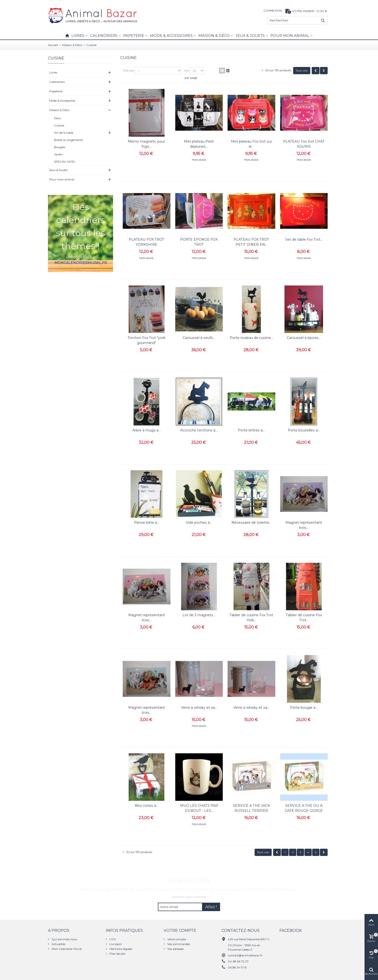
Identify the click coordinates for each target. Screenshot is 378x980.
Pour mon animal (290, 36)
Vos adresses (175, 949)
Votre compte (176, 939)
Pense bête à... (147, 523)
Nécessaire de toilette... (251, 523)
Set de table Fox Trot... (304, 239)
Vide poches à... (199, 523)
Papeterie (134, 36)
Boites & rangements (68, 140)
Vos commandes (178, 944)
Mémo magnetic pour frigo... (146, 144)
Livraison (115, 944)
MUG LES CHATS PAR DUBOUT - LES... (199, 808)
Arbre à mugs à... (146, 430)
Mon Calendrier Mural (66, 949)
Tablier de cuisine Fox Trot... (304, 618)
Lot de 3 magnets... (199, 615)
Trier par (129, 70)
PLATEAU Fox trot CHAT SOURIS (304, 144)
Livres (78, 36)
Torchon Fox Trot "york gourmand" (147, 340)
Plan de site (117, 954)
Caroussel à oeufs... (199, 338)
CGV (112, 939)
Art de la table (64, 133)
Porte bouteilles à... (304, 430)
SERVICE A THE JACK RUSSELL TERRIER (251, 808)
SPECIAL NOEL (65, 162)
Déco (57, 118)
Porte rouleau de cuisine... (251, 338)
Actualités (58, 944)
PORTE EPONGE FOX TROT (199, 242)
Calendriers (104, 36)
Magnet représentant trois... (304, 525)
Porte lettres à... (251, 430)
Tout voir (302, 70)
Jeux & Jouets (250, 36)
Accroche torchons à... (199, 430)
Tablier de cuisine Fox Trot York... (251, 618)
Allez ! (211, 907)
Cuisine (59, 125)
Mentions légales (120, 949)
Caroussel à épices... (304, 338)
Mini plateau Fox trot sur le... (251, 144)
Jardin (58, 154)
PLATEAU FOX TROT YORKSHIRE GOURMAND (146, 245)
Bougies (60, 147)
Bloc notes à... (146, 806)
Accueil (53, 45)
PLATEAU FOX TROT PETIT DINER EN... (251, 242)
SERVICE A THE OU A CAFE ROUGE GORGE (304, 808)
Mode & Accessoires (171, 36)
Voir (187, 70)
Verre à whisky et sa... (199, 708)
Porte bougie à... (304, 708)
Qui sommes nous (64, 939)
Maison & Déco (214, 36)
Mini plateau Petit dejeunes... (199, 144)
